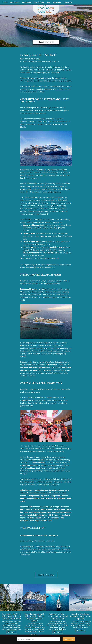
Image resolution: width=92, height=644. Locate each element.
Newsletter (57, 2)
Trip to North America (46, 42)
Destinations (27, 2)
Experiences (15, 2)
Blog (48, 2)
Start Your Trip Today (46, 575)
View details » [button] (11, 632)
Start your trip (69, 639)
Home (5, 2)
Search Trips (39, 2)
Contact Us (68, 2)
